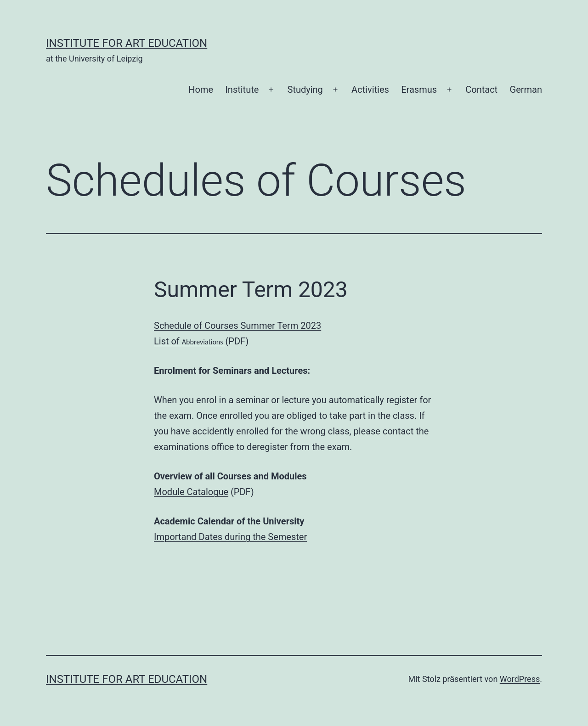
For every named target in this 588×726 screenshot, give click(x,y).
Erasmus (419, 90)
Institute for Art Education (127, 43)
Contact (481, 90)
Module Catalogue (191, 492)
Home (201, 90)
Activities (370, 90)
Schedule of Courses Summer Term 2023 (237, 326)
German (526, 90)
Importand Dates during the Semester (230, 537)
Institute (242, 90)
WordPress (520, 679)
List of (189, 341)
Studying (305, 90)
